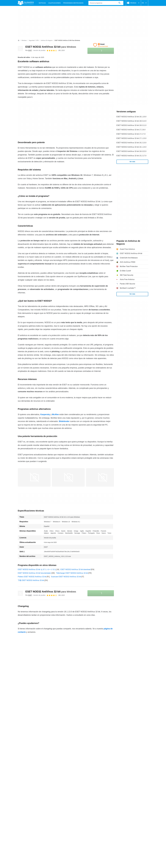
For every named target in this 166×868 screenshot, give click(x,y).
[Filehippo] (26, 3)
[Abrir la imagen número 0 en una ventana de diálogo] (34, 477)
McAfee (55, 414)
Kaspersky (45, 414)
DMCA (93, 776)
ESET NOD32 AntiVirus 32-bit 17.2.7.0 (131, 134)
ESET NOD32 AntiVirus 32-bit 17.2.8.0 (131, 130)
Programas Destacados (73, 3)
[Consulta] (106, 3)
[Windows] (24, 41)
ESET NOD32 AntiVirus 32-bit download (75, 569)
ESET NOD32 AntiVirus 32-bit (51, 47)
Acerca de (22, 772)
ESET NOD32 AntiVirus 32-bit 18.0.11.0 (131, 125)
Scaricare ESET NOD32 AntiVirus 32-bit (66, 577)
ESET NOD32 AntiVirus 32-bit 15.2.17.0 (131, 156)
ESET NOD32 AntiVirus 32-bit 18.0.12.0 (131, 121)
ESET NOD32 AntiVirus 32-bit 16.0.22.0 (131, 151)
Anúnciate (42, 772)
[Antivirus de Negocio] (47, 41)
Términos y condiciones (27, 776)
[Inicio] (19, 40)
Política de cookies (46, 776)
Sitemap (52, 772)
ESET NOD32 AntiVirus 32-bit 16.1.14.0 (131, 147)
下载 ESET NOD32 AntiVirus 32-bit (31, 580)
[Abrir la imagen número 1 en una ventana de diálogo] (68, 477)
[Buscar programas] (120, 3)
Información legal (81, 776)
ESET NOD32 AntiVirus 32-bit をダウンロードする (37, 569)
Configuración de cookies (108, 776)
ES (145, 3)
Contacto (32, 772)
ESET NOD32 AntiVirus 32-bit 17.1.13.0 (131, 138)
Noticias (42, 3)
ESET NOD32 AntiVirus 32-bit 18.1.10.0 (131, 117)
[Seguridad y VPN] (34, 41)
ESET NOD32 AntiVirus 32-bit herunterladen (34, 573)
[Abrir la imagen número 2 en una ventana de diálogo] (102, 477)
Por (29, 50)
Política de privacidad (64, 776)
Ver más (132, 162)
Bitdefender (64, 421)
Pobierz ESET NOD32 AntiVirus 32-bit (32, 577)
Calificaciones (54, 3)
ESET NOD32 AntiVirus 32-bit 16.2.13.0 (131, 143)
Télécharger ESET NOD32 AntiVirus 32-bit (72, 573)
